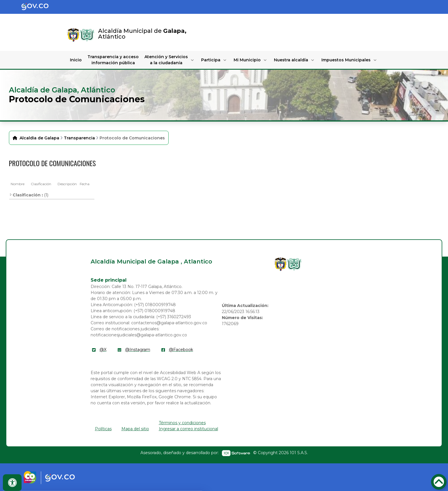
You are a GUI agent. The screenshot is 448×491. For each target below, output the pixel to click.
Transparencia (79, 138)
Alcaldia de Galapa (39, 138)
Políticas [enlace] (103, 429)
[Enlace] (73, 35)
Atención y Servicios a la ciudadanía (166, 60)
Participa (211, 60)
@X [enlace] (103, 350)
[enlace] (281, 264)
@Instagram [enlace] (138, 350)
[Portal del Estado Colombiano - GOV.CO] (40, 7)
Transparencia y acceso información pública (113, 60)
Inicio (76, 60)
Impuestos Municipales (346, 60)
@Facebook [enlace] (181, 350)
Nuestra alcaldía (291, 60)
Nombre (18, 184)
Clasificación (41, 184)
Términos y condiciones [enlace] (182, 423)
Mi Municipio (247, 60)
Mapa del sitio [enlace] (135, 429)
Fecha (85, 184)
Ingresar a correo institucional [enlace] (188, 429)
